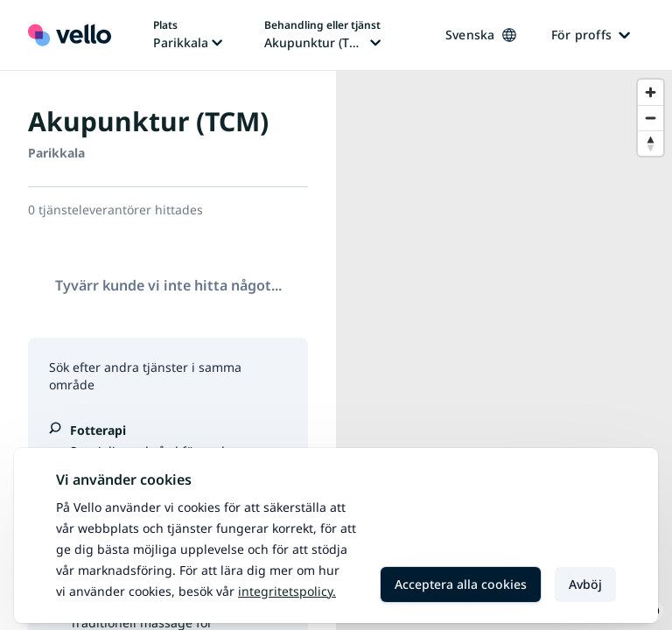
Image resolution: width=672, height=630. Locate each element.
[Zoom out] (651, 118)
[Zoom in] (651, 92)
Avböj (585, 584)
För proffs (591, 35)
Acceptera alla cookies (461, 584)
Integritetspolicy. (287, 591)
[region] (504, 350)
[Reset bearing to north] (651, 143)
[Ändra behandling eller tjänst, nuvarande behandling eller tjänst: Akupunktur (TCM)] (322, 35)
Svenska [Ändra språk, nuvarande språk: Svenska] (481, 35)
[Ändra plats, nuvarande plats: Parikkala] (188, 35)
